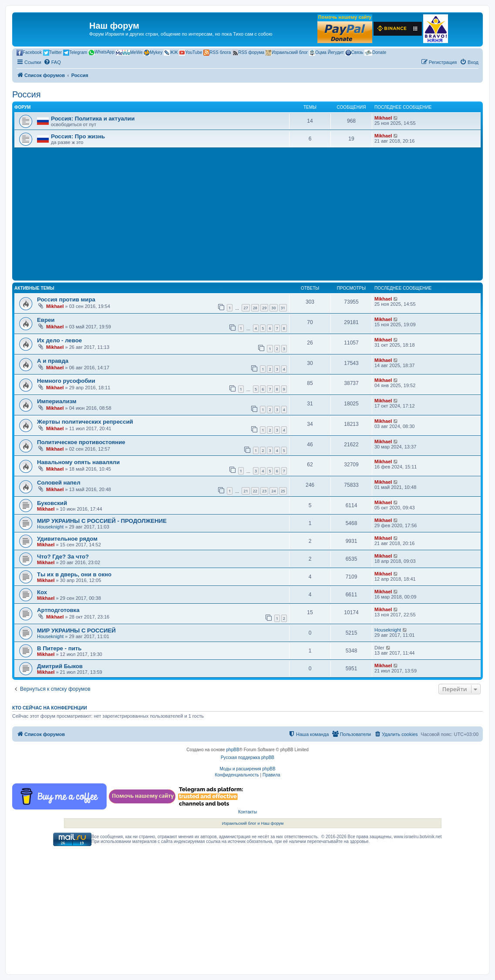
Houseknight (50, 527)
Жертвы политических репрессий (85, 422)
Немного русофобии (66, 381)
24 (273, 491)
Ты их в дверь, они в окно (74, 574)
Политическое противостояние (81, 442)
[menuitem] (52, 62)
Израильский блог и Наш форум (253, 823)
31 (283, 308)
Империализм (57, 401)
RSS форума (248, 53)
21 (246, 491)
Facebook (29, 53)
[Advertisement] (247, 213)
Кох (42, 592)
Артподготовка (58, 610)
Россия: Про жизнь (78, 136)
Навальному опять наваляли (78, 462)
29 (264, 308)
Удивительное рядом (67, 539)
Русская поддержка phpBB (247, 758)
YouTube (190, 53)
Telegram (75, 53)
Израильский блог (287, 53)
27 (246, 308)
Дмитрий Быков (60, 666)
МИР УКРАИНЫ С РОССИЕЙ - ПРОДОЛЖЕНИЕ (102, 521)
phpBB (233, 750)
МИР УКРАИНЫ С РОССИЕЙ (76, 630)
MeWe (129, 53)
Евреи (46, 320)
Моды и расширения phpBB (247, 769)
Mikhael (383, 118)
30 (273, 308)
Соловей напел (59, 483)
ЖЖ (171, 53)
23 (264, 491)
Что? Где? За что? (63, 557)
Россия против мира (66, 299)
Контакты (247, 812)
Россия (27, 94)
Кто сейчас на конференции (50, 708)
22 (255, 491)
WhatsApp (101, 52)
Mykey (153, 53)
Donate (375, 53)
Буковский (52, 503)
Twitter (52, 53)
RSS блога (217, 53)
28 (255, 308)
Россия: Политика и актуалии (93, 119)
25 (283, 491)
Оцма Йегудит (327, 53)
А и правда (53, 361)
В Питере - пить (59, 648)
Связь (354, 53)
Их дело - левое (59, 340)
